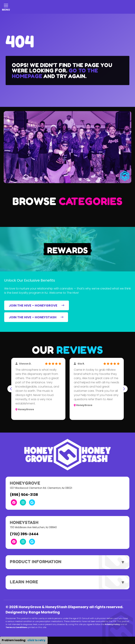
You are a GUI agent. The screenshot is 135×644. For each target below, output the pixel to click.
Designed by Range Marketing (33, 612)
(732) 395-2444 (24, 534)
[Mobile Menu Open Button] (6, 7)
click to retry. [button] (37, 640)
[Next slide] (124, 389)
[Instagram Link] (23, 502)
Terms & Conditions (17, 627)
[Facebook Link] (14, 502)
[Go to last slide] (11, 389)
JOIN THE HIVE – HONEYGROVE (37, 305)
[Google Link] (32, 502)
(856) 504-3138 (24, 495)
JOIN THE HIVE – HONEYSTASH (36, 317)
